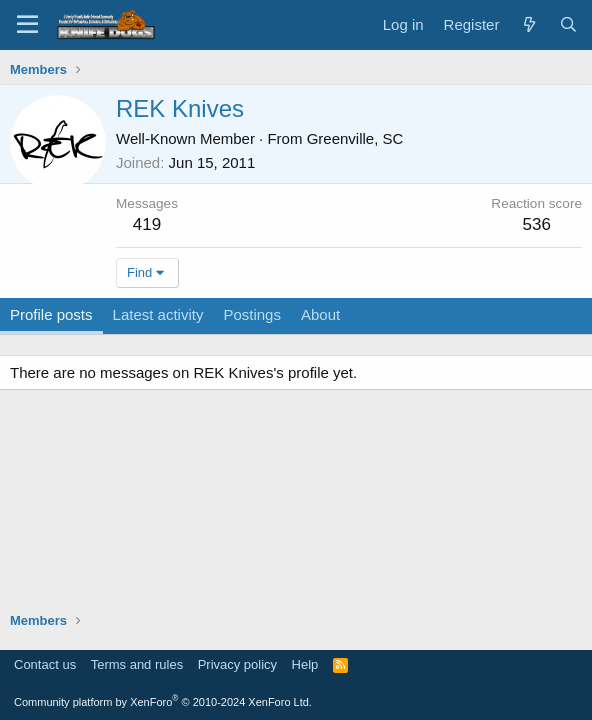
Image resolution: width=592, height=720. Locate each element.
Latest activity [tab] (158, 314)
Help (305, 664)
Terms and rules (137, 664)
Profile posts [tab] (51, 314)
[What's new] (528, 24)
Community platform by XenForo (163, 702)
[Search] (568, 24)
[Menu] (27, 25)
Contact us (45, 664)
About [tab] (320, 314)
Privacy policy (237, 664)
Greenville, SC (355, 138)
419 (147, 224)
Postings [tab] (252, 314)
